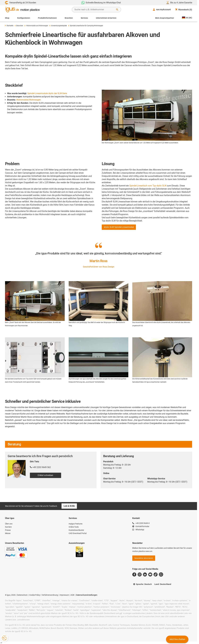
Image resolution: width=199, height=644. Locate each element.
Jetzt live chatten (177, 639)
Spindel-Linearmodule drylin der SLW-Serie (47, 93)
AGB (72, 595)
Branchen (69, 18)
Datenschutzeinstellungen (87, 595)
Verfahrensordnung (50, 595)
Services (84, 18)
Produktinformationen (47, 18)
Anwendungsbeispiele (58, 26)
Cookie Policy (35, 595)
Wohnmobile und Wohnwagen (36, 26)
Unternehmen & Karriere (106, 18)
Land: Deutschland (163, 584)
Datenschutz (22, 595)
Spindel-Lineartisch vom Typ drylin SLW (148, 186)
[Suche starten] (117, 10)
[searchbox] (94, 10)
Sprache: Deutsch (142, 584)
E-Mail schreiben (45, 475)
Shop (7, 18)
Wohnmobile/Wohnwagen (29, 100)
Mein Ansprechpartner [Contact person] (165, 18)
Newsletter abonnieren (144, 558)
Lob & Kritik (69, 506)
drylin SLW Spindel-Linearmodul (119, 227)
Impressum (64, 595)
